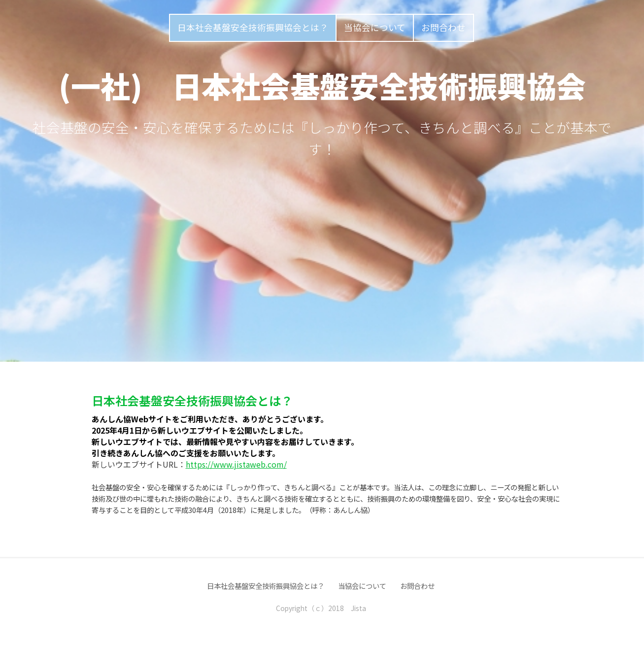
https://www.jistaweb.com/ (236, 464)
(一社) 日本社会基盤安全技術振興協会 (322, 85)
